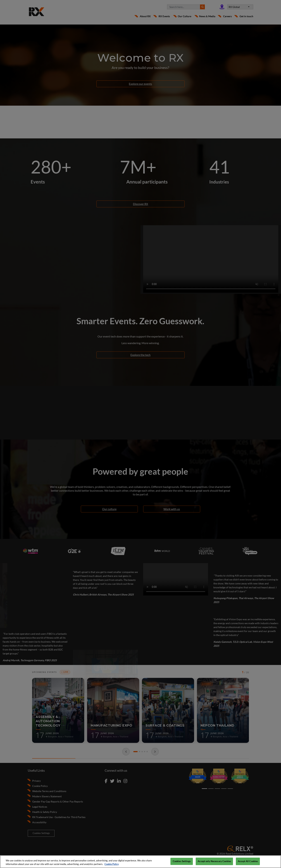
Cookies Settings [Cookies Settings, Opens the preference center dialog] (182, 861)
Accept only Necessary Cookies (214, 861)
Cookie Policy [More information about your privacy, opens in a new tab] (112, 864)
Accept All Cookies (248, 861)
